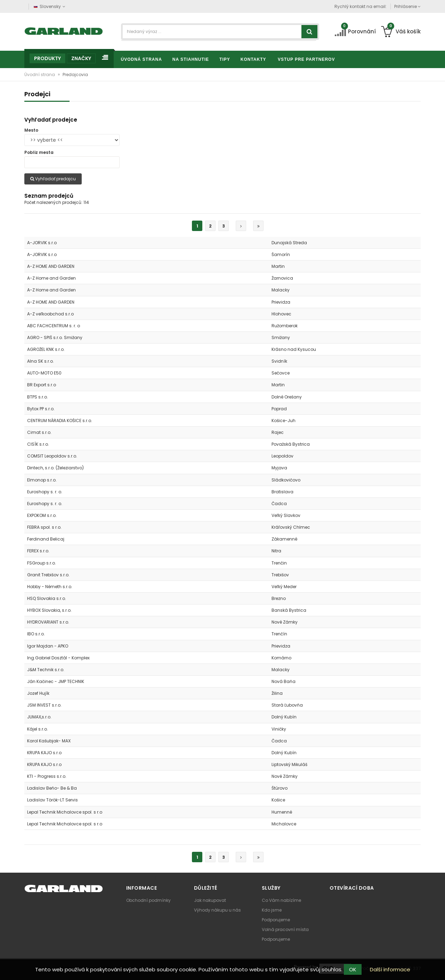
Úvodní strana (40, 75)
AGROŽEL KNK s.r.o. (46, 349)
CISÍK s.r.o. (38, 444)
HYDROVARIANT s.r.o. (48, 622)
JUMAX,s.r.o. (39, 717)
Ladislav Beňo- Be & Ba (52, 788)
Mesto (31, 130)
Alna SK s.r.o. (41, 361)
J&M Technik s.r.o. (46, 670)
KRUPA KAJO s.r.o (44, 753)
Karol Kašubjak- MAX (49, 741)
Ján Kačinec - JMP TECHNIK (56, 681)
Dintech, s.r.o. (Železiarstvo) (55, 468)
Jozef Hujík (38, 693)
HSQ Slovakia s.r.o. (47, 598)
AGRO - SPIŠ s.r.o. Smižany (55, 337)
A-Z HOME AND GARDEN (51, 266)
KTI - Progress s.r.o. (47, 776)
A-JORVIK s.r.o (42, 243)
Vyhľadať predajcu (53, 179)
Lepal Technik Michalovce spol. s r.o (65, 812)
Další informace (390, 969)
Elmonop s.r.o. (42, 480)
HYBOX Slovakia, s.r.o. (49, 610)
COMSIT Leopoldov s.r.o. (52, 456)
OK (353, 969)
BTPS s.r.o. (38, 397)
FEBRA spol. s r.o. (44, 527)
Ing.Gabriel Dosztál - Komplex (58, 658)
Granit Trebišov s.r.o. (48, 575)
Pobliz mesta (39, 152)
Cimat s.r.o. (39, 432)
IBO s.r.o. (36, 634)
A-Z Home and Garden (51, 278)
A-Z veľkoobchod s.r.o (50, 314)
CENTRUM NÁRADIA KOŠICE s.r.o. (60, 421)
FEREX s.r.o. (38, 551)
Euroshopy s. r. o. (45, 492)
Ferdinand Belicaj (46, 539)
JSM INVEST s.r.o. (44, 705)
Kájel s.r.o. (38, 729)
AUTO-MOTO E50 (44, 373)
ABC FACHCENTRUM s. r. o (54, 326)
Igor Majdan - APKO (48, 646)
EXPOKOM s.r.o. (42, 515)
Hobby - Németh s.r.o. (50, 587)
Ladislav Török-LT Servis (52, 800)
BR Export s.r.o (42, 385)
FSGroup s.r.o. (42, 563)
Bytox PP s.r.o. (41, 409)
